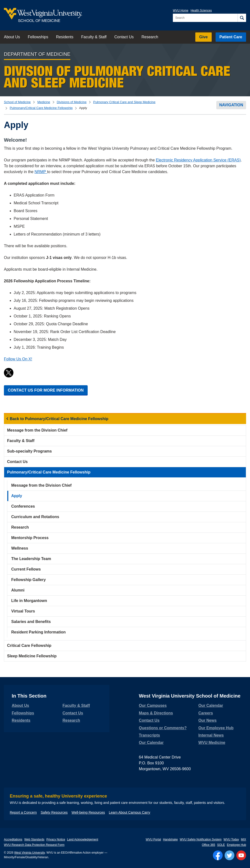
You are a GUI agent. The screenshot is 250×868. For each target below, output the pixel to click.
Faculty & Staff (94, 37)
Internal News (211, 735)
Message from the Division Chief (37, 430)
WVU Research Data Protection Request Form (34, 845)
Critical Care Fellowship (29, 646)
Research (150, 37)
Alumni (18, 590)
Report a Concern (23, 812)
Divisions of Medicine (72, 102)
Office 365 (208, 845)
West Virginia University (29, 853)
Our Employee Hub (216, 728)
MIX (244, 839)
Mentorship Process (30, 538)
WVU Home (181, 10)
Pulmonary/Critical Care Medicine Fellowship (41, 108)
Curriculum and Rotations (35, 517)
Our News (207, 720)
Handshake (170, 839)
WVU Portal (153, 839)
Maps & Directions (156, 713)
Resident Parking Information (38, 632)
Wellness (20, 548)
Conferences (23, 506)
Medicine (44, 102)
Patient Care (231, 37)
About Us (12, 37)
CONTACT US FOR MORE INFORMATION (46, 390)
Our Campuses (153, 705)
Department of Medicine (37, 54)
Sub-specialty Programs (29, 451)
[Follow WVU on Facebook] (218, 855)
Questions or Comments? (163, 728)
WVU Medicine (212, 743)
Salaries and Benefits (31, 622)
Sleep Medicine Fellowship (32, 656)
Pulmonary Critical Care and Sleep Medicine (124, 102)
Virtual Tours (23, 611)
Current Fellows (26, 569)
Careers (206, 713)
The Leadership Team (31, 559)
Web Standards (34, 839)
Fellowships (38, 37)
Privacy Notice (56, 839)
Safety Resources (54, 812)
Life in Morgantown (29, 601)
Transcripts (149, 735)
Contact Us (124, 37)
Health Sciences (201, 10)
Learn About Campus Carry (130, 812)
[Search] (242, 18)
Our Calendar (151, 743)
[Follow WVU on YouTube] (241, 855)
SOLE (221, 845)
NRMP (41, 172)
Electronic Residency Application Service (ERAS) (198, 160)
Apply (17, 496)
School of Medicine (17, 102)
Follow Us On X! (18, 359)
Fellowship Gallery (28, 580)
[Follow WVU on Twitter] (229, 855)
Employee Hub (236, 845)
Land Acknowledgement (83, 839)
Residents (65, 37)
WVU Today (231, 839)
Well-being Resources (88, 812)
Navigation (231, 105)
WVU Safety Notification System (201, 839)
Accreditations (13, 839)
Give (203, 37)
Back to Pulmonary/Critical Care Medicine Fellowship (59, 419)
